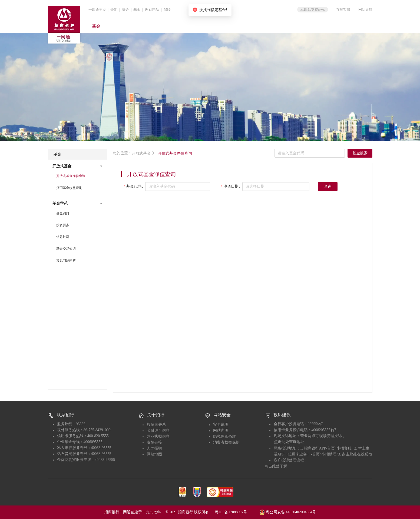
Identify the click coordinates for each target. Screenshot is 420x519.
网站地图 (154, 454)
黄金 (125, 10)
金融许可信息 (158, 430)
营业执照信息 (158, 436)
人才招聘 (154, 448)
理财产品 (152, 10)
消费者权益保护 (226, 442)
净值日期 (231, 186)
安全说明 (221, 425)
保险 (167, 10)
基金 (137, 10)
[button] (78, 166)
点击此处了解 (276, 466)
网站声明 (221, 430)
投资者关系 (156, 425)
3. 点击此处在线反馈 (355, 454)
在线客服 (343, 10)
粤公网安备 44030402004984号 (288, 512)
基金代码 (134, 186)
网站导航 (365, 10)
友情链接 (154, 442)
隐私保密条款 (224, 436)
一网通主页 (97, 10)
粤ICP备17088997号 (237, 512)
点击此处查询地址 (289, 442)
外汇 (114, 10)
